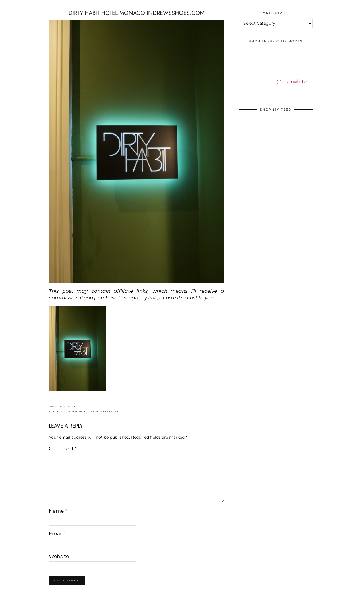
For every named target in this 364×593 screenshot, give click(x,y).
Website (59, 556)
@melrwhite (291, 81)
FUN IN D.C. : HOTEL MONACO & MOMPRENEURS (84, 409)
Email (57, 534)
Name (58, 511)
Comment (63, 448)
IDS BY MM (10, 5)
